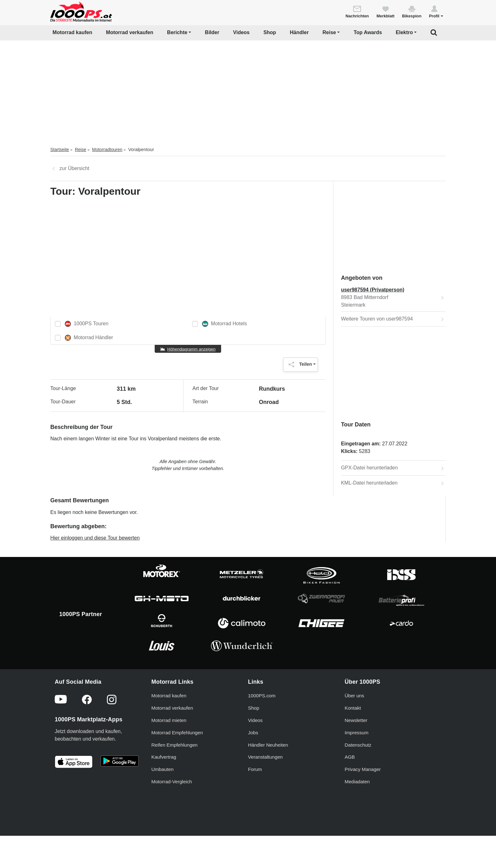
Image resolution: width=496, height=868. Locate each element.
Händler (299, 32)
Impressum (357, 733)
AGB (350, 757)
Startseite (60, 150)
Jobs (253, 733)
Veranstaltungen (265, 757)
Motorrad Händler (89, 338)
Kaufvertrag (164, 757)
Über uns (355, 696)
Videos (241, 32)
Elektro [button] (404, 32)
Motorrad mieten (169, 720)
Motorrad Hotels (225, 324)
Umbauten (163, 769)
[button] (436, 11)
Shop (270, 32)
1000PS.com (262, 696)
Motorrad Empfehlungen (177, 733)
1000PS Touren (87, 324)
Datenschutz (358, 745)
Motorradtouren (107, 150)
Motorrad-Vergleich (172, 782)
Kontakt (353, 708)
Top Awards (368, 32)
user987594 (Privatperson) (373, 290)
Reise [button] (329, 32)
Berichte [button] (177, 32)
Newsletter (356, 720)
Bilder (212, 32)
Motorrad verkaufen (130, 32)
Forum (255, 769)
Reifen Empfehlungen (175, 745)
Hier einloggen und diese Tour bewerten (95, 538)
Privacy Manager (363, 769)
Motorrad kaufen (72, 32)
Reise (81, 150)
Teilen (299, 364)
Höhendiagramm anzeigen (191, 349)
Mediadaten (357, 782)
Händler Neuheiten (268, 745)
